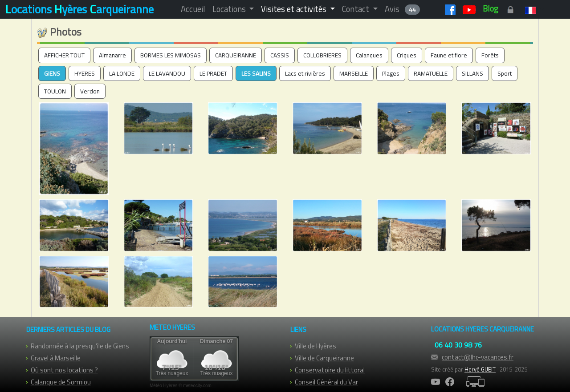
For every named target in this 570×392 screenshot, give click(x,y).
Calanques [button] (369, 55)
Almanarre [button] (112, 55)
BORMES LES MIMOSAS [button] (171, 55)
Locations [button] (230, 9)
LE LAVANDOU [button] (167, 73)
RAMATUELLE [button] (431, 73)
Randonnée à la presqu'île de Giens (80, 346)
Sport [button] (505, 73)
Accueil (193, 9)
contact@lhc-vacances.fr (478, 357)
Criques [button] (407, 55)
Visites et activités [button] (295, 9)
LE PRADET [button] (213, 73)
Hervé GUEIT (480, 369)
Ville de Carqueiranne (324, 358)
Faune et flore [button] (449, 55)
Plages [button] (391, 73)
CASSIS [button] (280, 55)
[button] (533, 9)
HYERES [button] (85, 73)
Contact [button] (356, 9)
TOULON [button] (55, 91)
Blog (491, 8)
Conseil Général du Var (326, 382)
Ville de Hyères (316, 346)
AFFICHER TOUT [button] (64, 55)
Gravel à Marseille (56, 358)
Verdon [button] (90, 91)
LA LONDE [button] (122, 73)
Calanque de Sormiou (61, 382)
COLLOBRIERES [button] (322, 55)
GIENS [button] (52, 73)
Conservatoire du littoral (330, 370)
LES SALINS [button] (256, 73)
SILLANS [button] (472, 73)
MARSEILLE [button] (354, 73)
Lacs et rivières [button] (305, 73)
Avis (402, 9)
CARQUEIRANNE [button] (236, 55)
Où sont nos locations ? (64, 370)
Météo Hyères (163, 386)
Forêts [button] (490, 55)
